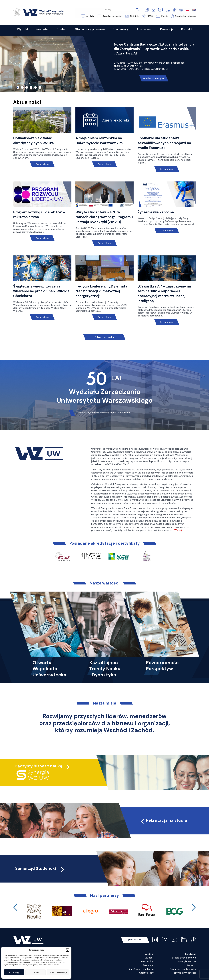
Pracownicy (147, 962)
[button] (67, 950)
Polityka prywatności (184, 973)
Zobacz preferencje (58, 972)
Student (149, 958)
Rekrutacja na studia (163, 820)
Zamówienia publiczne (141, 969)
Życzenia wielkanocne (156, 212)
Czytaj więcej (42, 164)
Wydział (149, 954)
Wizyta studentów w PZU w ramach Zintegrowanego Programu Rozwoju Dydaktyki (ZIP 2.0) (104, 217)
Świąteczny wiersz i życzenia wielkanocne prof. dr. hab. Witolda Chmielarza (41, 291)
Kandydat (191, 954)
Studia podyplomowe (184, 958)
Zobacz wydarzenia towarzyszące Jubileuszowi (104, 413)
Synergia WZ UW (187, 962)
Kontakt (191, 965)
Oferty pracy (146, 973)
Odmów (36, 972)
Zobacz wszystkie (104, 337)
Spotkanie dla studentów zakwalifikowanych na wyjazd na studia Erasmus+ (164, 143)
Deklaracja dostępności (183, 969)
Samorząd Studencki (40, 868)
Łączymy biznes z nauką (39, 766)
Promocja (148, 965)
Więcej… (179, 530)
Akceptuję (14, 972)
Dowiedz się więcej (154, 78)
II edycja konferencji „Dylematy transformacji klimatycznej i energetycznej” (101, 291)
